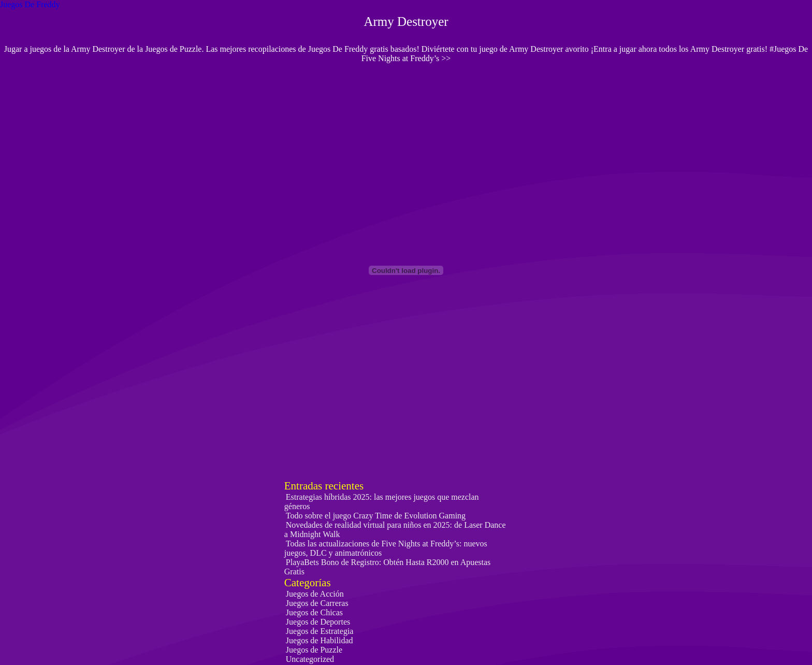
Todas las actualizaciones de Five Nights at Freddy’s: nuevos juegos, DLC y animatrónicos (386, 548)
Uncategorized (310, 659)
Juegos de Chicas (314, 612)
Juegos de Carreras (317, 603)
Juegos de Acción (315, 594)
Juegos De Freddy (30, 4)
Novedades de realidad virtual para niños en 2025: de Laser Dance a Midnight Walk (395, 530)
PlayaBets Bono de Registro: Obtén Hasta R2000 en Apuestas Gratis (388, 567)
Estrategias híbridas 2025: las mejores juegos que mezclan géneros (382, 502)
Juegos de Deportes (318, 622)
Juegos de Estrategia (320, 631)
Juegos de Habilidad (320, 640)
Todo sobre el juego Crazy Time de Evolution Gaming (376, 516)
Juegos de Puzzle (314, 650)
